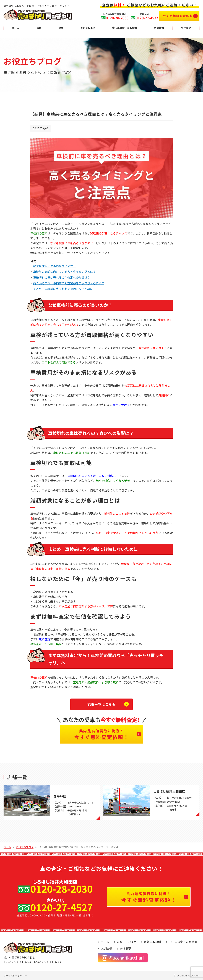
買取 (120, 942)
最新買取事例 (152, 942)
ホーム (105, 942)
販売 (133, 942)
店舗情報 (106, 949)
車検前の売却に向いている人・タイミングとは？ (64, 272)
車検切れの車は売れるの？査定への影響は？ (62, 277)
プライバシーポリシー (15, 975)
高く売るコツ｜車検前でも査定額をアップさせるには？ (69, 283)
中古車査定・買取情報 (183, 942)
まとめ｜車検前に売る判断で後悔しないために (63, 289)
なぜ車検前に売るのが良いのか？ (54, 266)
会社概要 (125, 949)
